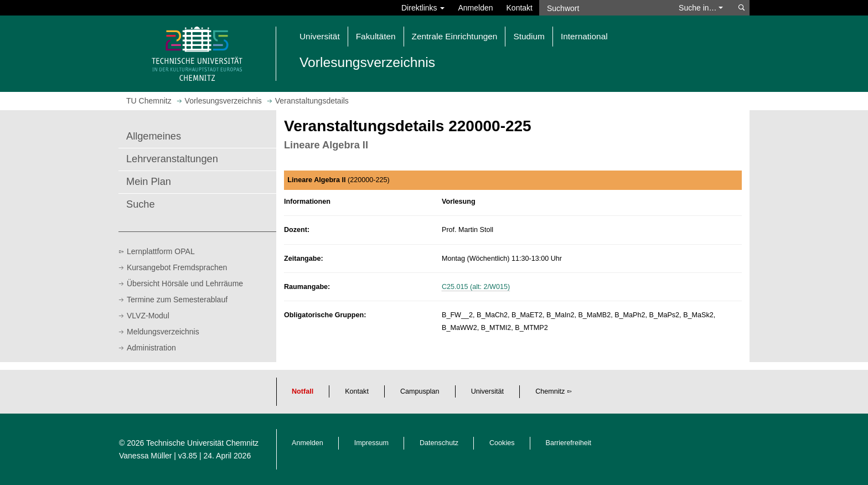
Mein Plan (149, 182)
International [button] (584, 36)
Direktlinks (423, 8)
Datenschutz (439, 443)
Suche (141, 204)
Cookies (502, 443)
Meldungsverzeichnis (163, 332)
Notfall (303, 391)
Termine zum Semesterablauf (177, 300)
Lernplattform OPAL (161, 251)
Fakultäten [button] (376, 36)
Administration (151, 348)
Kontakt (520, 8)
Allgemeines (154, 136)
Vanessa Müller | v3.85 (159, 456)
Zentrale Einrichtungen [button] (455, 36)
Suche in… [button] (701, 8)
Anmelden (475, 8)
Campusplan (420, 391)
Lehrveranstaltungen (172, 159)
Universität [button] (320, 36)
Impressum (371, 443)
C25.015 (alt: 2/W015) (476, 287)
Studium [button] (529, 36)
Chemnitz (550, 391)
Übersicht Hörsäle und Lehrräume (185, 283)
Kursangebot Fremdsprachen (177, 267)
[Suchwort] (603, 8)
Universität (488, 391)
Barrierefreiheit (569, 443)
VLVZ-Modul (148, 316)
